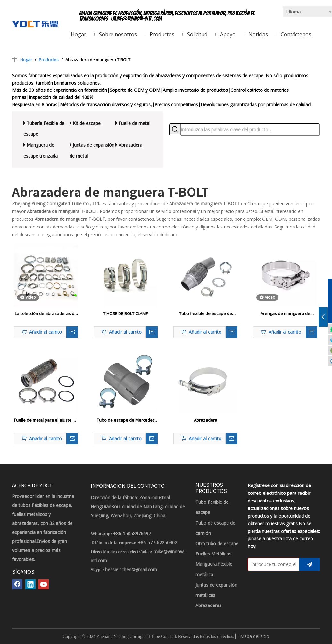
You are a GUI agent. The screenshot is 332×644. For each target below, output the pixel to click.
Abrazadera (130, 145)
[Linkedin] (30, 584)
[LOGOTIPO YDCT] (35, 23)
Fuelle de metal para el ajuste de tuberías (46, 420)
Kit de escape (87, 123)
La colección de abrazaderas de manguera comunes (46, 314)
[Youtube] (44, 584)
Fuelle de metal (134, 123)
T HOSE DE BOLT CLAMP (126, 313)
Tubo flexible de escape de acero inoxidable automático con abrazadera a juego (205, 314)
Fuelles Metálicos (213, 554)
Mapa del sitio (255, 636)
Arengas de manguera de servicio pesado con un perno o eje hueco (285, 314)
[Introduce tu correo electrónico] (272, 564)
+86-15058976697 (132, 533)
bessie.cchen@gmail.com (131, 569)
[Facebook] (17, 584)
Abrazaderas (208, 605)
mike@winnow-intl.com (137, 19)
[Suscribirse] (310, 564)
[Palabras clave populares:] (175, 129)
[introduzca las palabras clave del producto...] (250, 130)
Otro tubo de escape (217, 543)
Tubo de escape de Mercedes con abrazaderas (126, 420)
